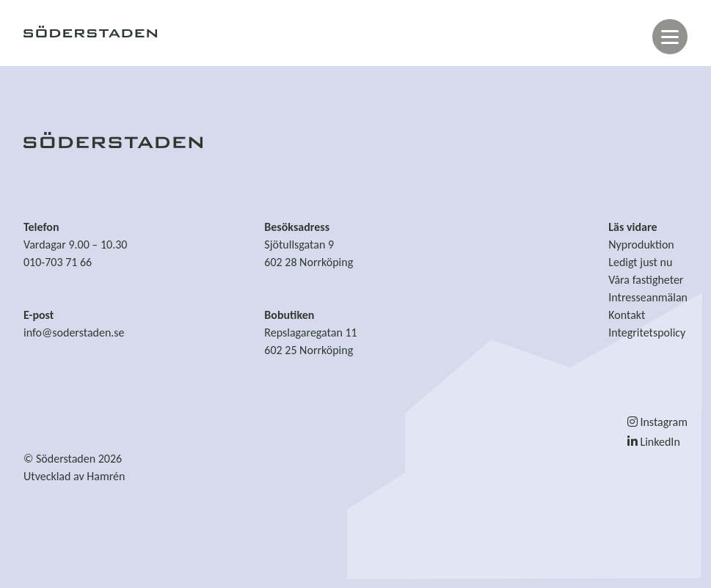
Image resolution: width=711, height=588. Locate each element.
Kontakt (627, 315)
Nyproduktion (641, 245)
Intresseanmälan (648, 297)
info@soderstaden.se (74, 332)
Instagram (657, 422)
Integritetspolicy (647, 332)
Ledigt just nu (640, 262)
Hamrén (106, 476)
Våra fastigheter (646, 280)
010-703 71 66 (58, 262)
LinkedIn (654, 442)
